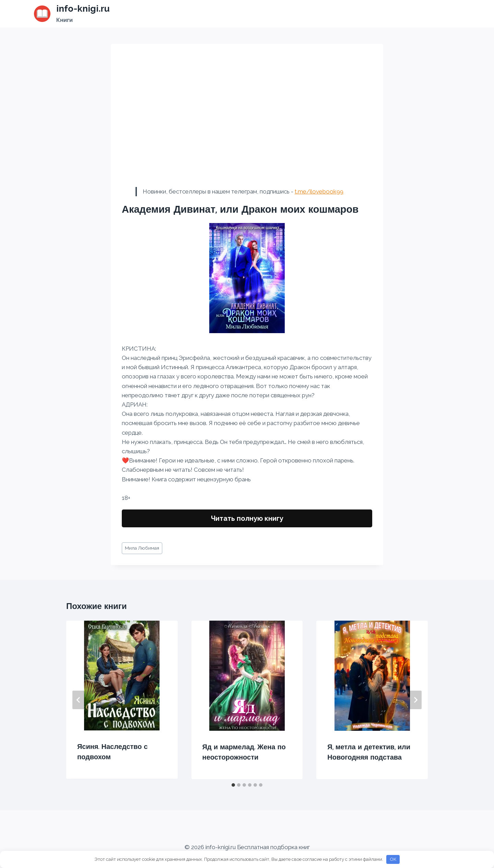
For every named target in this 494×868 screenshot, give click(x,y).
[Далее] (415, 700)
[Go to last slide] (79, 700)
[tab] (233, 785)
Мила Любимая (142, 548)
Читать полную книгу (247, 518)
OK (393, 859)
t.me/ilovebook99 (319, 191)
